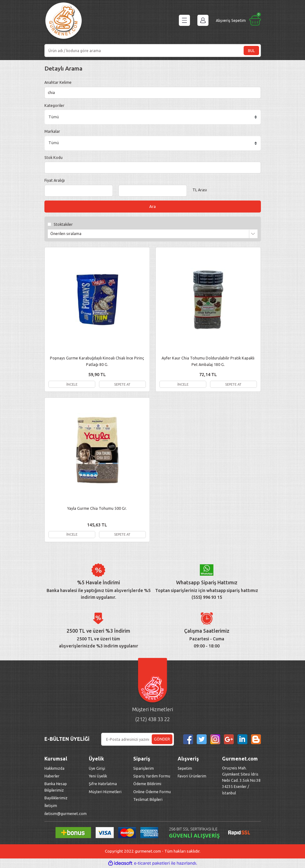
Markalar (52, 131)
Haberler (52, 776)
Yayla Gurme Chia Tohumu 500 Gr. (97, 509)
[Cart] (238, 20)
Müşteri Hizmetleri (106, 792)
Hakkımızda (54, 769)
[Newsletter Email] (138, 740)
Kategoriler (54, 105)
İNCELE (72, 384)
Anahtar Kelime (58, 82)
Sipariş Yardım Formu (152, 776)
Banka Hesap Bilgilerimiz (56, 787)
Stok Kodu (54, 157)
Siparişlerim (144, 769)
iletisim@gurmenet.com (66, 814)
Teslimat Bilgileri (148, 800)
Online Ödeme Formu (152, 792)
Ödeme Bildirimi (147, 784)
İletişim (51, 806)
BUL (251, 51)
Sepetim (185, 769)
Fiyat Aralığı (55, 180)
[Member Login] (203, 20)
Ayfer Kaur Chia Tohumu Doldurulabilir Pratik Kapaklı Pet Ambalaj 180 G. (208, 361)
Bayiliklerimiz (56, 798)
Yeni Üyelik (98, 776)
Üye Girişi (97, 769)
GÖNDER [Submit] (162, 740)
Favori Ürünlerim (192, 776)
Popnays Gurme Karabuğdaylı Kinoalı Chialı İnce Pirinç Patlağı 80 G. (97, 361)
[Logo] (64, 22)
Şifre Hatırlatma (103, 784)
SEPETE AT (122, 384)
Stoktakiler (63, 225)
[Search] (153, 51)
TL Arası (200, 190)
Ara (152, 207)
